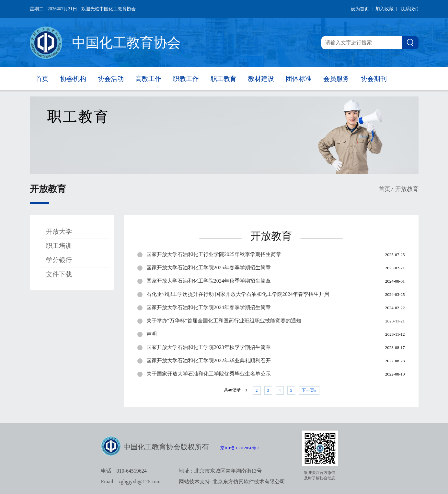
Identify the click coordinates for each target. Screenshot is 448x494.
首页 (42, 79)
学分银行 (59, 260)
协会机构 (73, 79)
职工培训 (59, 246)
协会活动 (111, 79)
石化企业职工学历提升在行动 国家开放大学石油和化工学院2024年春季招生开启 (238, 294)
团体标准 (299, 79)
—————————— (221, 238)
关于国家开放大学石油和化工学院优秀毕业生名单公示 (209, 374)
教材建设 (261, 79)
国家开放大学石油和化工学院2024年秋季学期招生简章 (209, 281)
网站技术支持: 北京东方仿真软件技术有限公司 (232, 482)
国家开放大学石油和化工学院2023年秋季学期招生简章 (209, 347)
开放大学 (59, 231)
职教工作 (186, 79)
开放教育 (406, 189)
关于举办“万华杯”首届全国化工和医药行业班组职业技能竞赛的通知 (224, 321)
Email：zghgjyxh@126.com (131, 482)
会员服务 (336, 79)
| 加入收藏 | (385, 9)
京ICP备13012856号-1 (240, 448)
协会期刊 (374, 79)
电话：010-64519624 (124, 471)
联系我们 (409, 9)
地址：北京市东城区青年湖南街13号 (220, 471)
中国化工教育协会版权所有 (166, 447)
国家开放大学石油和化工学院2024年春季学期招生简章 (209, 307)
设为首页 (360, 9)
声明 (152, 334)
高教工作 (148, 79)
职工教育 (224, 79)
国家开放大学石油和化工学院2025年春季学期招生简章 (209, 268)
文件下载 (59, 274)
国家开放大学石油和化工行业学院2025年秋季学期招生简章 (214, 254)
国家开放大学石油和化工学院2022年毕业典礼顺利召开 (209, 360)
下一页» (309, 390)
